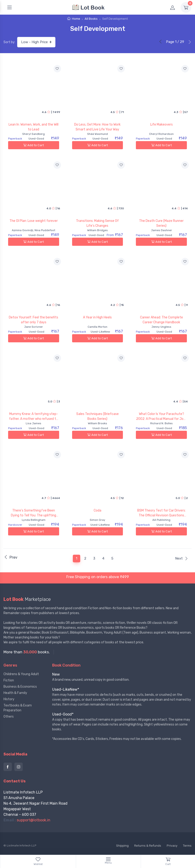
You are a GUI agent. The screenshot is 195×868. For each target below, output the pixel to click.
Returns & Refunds (148, 846)
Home (76, 19)
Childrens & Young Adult (21, 674)
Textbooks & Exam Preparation (18, 708)
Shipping (122, 846)
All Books (91, 19)
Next (182, 558)
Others (9, 717)
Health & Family (15, 693)
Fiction (9, 680)
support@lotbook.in (34, 820)
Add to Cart (34, 145)
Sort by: (9, 42)
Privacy (172, 846)
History (9, 699)
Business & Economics (20, 687)
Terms (187, 846)
